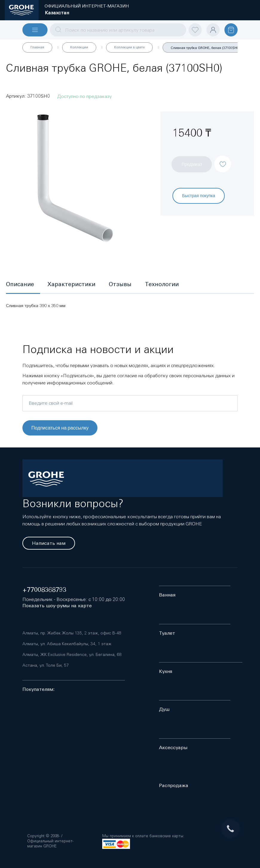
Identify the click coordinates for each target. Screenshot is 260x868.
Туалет (167, 633)
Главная (37, 47)
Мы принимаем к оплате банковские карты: (143, 836)
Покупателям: (39, 689)
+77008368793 (44, 590)
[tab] (23, 285)
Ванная (167, 595)
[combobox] (118, 30)
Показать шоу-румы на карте (57, 606)
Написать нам (49, 543)
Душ (164, 709)
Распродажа (174, 785)
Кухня (166, 671)
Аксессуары (173, 747)
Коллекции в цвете (129, 47)
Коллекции (79, 47)
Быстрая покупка (198, 195)
